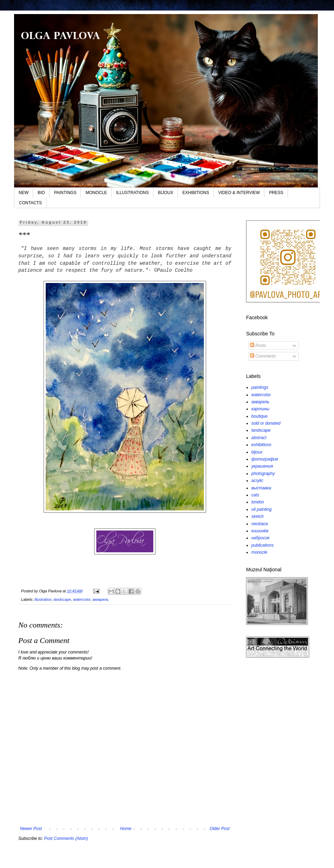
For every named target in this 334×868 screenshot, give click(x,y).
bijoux (257, 452)
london (258, 502)
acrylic (257, 481)
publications (262, 545)
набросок (261, 538)
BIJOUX (165, 193)
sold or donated (266, 423)
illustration (43, 599)
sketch (258, 516)
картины (260, 409)
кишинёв (260, 531)
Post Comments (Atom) (66, 838)
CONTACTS (30, 203)
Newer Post (31, 829)
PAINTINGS (65, 193)
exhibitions (261, 445)
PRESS (276, 193)
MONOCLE (96, 193)
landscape (62, 599)
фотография (265, 459)
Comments (263, 356)
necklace (260, 524)
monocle (259, 552)
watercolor (82, 599)
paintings (260, 387)
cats (255, 495)
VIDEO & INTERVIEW (239, 193)
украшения (262, 466)
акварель (101, 599)
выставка (261, 488)
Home (126, 829)
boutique (259, 416)
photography (263, 474)
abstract (259, 438)
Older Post (220, 829)
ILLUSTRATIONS (132, 193)
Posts (258, 346)
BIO (41, 193)
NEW (24, 193)
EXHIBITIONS (196, 193)
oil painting (261, 509)
